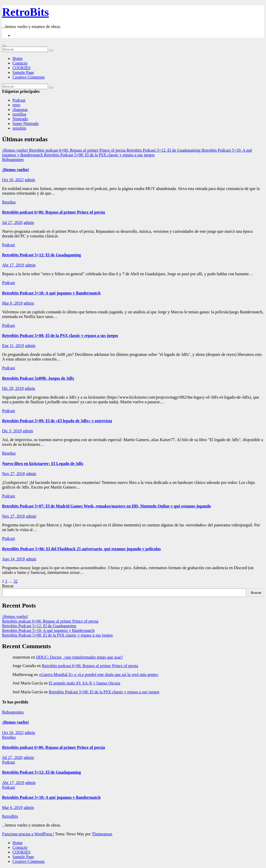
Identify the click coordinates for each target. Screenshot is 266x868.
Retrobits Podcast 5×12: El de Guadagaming (42, 255)
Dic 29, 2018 (13, 388)
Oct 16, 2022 (13, 180)
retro (16, 105)
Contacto (20, 63)
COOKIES (21, 68)
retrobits (19, 128)
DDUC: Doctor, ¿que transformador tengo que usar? (80, 657)
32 (16, 581)
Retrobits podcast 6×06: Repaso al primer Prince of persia (54, 212)
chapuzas (20, 110)
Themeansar (102, 834)
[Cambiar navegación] (4, 46)
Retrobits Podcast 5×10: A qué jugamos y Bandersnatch (51, 293)
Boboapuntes (13, 160)
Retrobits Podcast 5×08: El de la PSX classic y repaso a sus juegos (60, 336)
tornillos (19, 114)
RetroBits (25, 12)
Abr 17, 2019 (13, 265)
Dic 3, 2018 (12, 431)
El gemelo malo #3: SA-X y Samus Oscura (85, 683)
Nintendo (20, 119)
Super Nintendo (26, 124)
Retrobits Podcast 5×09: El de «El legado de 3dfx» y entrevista (57, 421)
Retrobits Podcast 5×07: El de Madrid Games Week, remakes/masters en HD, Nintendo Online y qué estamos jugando (107, 506)
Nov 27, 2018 (14, 474)
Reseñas (9, 202)
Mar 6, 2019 (12, 303)
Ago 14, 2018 (14, 559)
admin (30, 180)
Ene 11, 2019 (13, 346)
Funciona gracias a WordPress (28, 834)
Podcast (19, 100)
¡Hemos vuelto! (16, 170)
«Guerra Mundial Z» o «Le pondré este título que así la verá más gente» (99, 675)
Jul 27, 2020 (12, 223)
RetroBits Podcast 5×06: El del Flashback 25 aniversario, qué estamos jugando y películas (81, 549)
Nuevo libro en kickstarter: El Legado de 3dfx (43, 464)
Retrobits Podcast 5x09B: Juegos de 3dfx (38, 378)
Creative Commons (29, 77)
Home (18, 58)
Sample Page (23, 72)
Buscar (8, 586)
